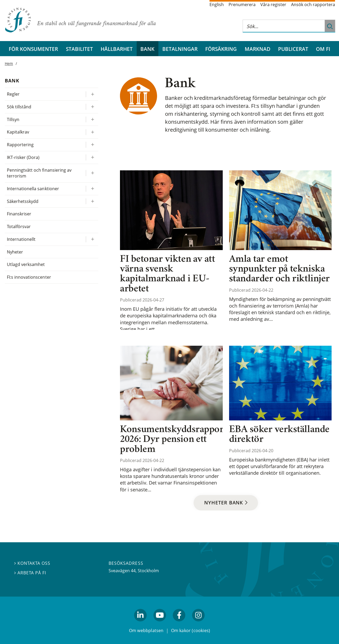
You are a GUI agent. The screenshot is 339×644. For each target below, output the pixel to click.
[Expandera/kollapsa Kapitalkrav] (92, 132)
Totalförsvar (19, 226)
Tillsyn (13, 119)
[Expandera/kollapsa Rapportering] (92, 145)
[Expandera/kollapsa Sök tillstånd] (92, 107)
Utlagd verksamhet (26, 264)
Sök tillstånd (19, 107)
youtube (160, 624)
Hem (9, 63)
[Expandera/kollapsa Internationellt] (92, 239)
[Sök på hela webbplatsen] (284, 26)
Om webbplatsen (146, 630)
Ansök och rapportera (313, 5)
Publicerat (293, 49)
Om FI (323, 49)
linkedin (140, 624)
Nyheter (15, 252)
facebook (179, 624)
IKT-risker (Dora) (23, 157)
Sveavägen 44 (122, 571)
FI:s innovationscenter (29, 277)
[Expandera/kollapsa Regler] (92, 94)
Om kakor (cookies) (191, 630)
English (217, 5)
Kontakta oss (32, 563)
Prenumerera (242, 5)
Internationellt (21, 239)
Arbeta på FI (30, 573)
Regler (13, 94)
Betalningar (180, 49)
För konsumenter (33, 49)
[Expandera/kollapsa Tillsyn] (92, 120)
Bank (147, 49)
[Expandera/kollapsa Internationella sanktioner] (92, 189)
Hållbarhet (117, 49)
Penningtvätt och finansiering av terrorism (39, 173)
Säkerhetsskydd (23, 201)
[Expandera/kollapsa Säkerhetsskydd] (92, 201)
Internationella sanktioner (33, 189)
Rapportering (20, 145)
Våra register (273, 5)
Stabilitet (79, 49)
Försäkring (221, 49)
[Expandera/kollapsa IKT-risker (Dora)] (92, 157)
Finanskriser (19, 214)
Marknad (258, 49)
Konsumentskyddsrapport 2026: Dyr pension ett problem (173, 440)
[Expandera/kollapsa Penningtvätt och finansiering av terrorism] (92, 173)
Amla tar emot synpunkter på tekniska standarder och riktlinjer (279, 270)
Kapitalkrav (18, 132)
